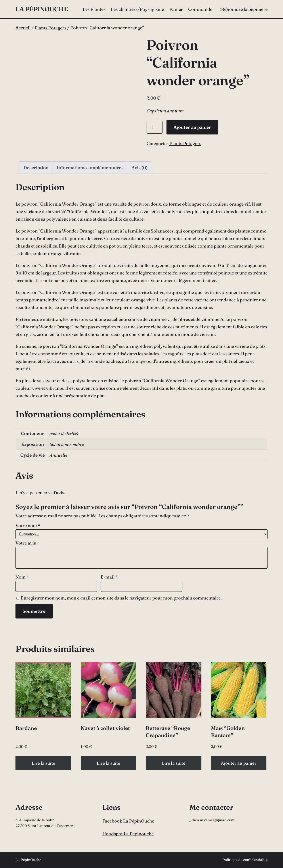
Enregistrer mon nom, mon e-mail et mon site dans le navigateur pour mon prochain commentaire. (121, 598)
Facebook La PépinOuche (128, 821)
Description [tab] (36, 167)
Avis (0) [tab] (140, 167)
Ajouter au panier (192, 127)
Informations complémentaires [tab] (90, 167)
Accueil (23, 28)
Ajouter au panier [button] (239, 763)
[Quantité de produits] (155, 127)
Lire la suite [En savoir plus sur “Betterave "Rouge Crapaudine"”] (174, 763)
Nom (22, 577)
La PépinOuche (42, 9)
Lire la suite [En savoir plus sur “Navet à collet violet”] (108, 763)
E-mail (109, 577)
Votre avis (27, 543)
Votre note (28, 525)
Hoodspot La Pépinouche (128, 834)
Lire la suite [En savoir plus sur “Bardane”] (43, 763)
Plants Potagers (50, 28)
